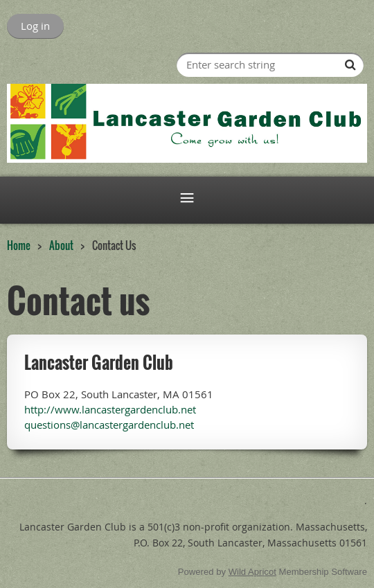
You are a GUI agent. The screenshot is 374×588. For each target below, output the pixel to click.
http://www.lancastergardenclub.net (110, 409)
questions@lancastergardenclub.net (109, 425)
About (61, 245)
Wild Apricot (252, 572)
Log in (35, 26)
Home (19, 245)
